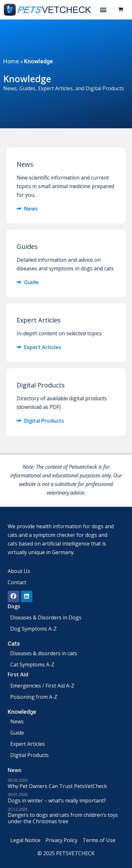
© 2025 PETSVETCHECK (66, 853)
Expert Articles (55, 88)
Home (11, 61)
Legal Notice (25, 840)
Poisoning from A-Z (34, 697)
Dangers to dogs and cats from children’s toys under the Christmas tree (63, 818)
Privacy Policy (62, 840)
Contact (17, 582)
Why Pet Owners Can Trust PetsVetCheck (57, 786)
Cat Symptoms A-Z (32, 665)
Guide (17, 733)
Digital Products (29, 755)
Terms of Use (99, 840)
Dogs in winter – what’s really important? (57, 800)
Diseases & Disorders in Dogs (46, 617)
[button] (103, 10)
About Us (19, 571)
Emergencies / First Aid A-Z (42, 686)
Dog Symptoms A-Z (33, 629)
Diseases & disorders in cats (44, 653)
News (17, 721)
